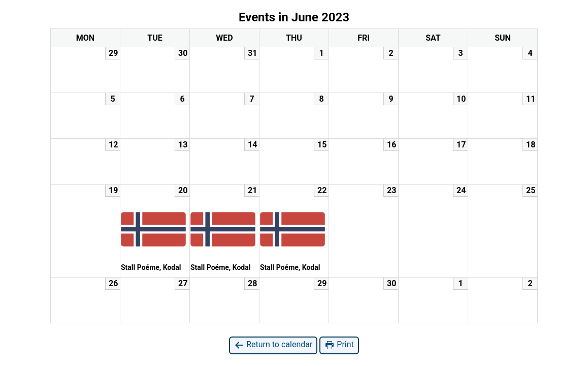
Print (339, 345)
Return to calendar (273, 345)
